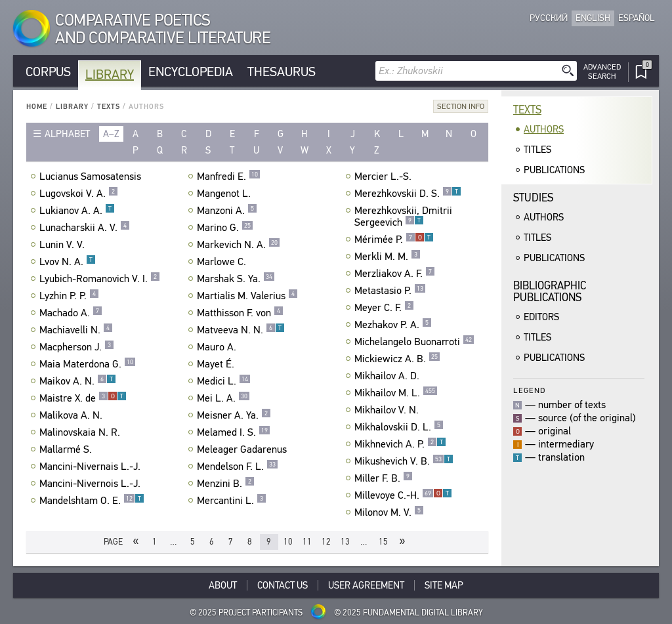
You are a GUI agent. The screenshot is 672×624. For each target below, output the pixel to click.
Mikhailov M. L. (396, 393)
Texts (109, 107)
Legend (529, 390)
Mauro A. (218, 347)
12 (326, 542)
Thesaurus (282, 72)
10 (288, 542)
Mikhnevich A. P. (400, 444)
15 (383, 542)
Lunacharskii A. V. (85, 228)
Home (37, 107)
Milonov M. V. (389, 512)
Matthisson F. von (240, 313)
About (223, 585)
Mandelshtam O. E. (92, 501)
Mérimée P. (394, 239)
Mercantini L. (232, 501)
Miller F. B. (384, 478)
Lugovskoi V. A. (79, 194)
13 (345, 542)
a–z (111, 134)
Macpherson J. (77, 347)
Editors (541, 317)
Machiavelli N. (76, 330)
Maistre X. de (83, 398)
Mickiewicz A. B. (397, 359)
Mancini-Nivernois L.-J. (92, 484)
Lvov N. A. (68, 262)
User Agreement (366, 585)
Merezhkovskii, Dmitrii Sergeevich (403, 217)
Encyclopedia (191, 72)
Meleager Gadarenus (243, 449)
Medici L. (224, 381)
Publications (554, 170)
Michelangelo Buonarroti (414, 342)
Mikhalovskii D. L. (399, 427)
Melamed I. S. (234, 432)
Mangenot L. (225, 194)
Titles (537, 150)
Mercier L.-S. (385, 177)
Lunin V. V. (64, 245)
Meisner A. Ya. (234, 415)
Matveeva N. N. (241, 330)
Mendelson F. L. (238, 467)
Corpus (48, 72)
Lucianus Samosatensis (92, 177)
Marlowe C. (223, 262)
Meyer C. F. (384, 308)
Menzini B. (226, 484)
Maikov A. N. (78, 381)
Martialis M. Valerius (247, 296)
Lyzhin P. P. (69, 296)
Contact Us (283, 585)
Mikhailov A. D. (388, 376)
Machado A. (71, 313)
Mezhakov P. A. (393, 325)
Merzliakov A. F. (395, 274)
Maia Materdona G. (88, 364)
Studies (533, 198)
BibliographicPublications (550, 292)
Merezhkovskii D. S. (408, 194)
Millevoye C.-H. (403, 495)
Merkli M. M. (388, 257)
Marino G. (225, 228)
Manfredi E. (229, 177)
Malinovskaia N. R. (81, 432)
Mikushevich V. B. (404, 461)
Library (110, 74)
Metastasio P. (390, 291)
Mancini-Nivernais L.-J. (92, 467)
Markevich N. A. (239, 245)
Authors (544, 129)
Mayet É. (217, 364)
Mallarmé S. (67, 449)
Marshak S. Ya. (236, 279)
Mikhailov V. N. (388, 410)
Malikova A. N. (73, 415)
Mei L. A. (223, 398)
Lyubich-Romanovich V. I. (100, 279)
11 (307, 542)
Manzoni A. (227, 211)
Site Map (444, 585)
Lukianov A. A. (77, 211)
